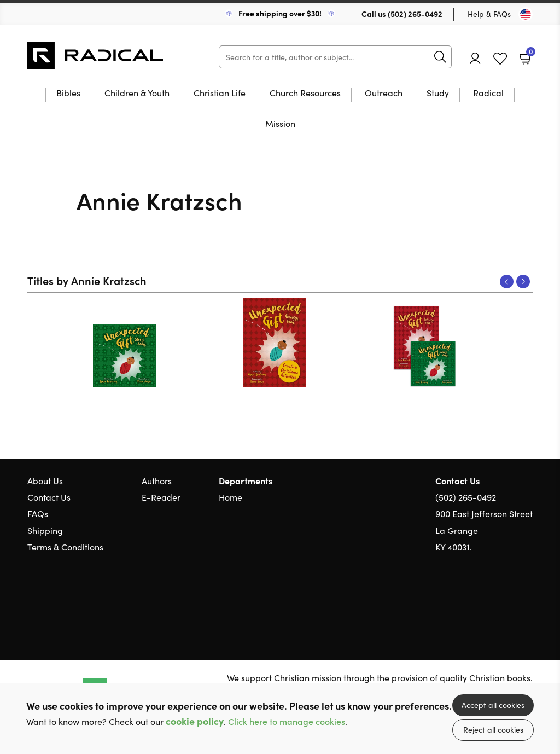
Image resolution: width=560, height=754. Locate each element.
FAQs (38, 513)
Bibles (68, 93)
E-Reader (161, 497)
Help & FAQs (489, 14)
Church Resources (305, 93)
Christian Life (220, 93)
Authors (157, 480)
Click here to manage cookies (287, 721)
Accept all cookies (493, 705)
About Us (45, 480)
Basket (530, 54)
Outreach (384, 93)
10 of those (96, 55)
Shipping (45, 530)
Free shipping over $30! (280, 13)
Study (438, 93)
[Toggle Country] (526, 14)
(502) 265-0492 (415, 14)
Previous (507, 282)
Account (475, 58)
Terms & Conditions (65, 547)
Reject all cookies (493, 729)
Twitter (488, 599)
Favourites (500, 59)
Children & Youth (137, 93)
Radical (488, 93)
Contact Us (49, 497)
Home (231, 497)
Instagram (527, 599)
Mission (280, 124)
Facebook (508, 599)
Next (523, 282)
